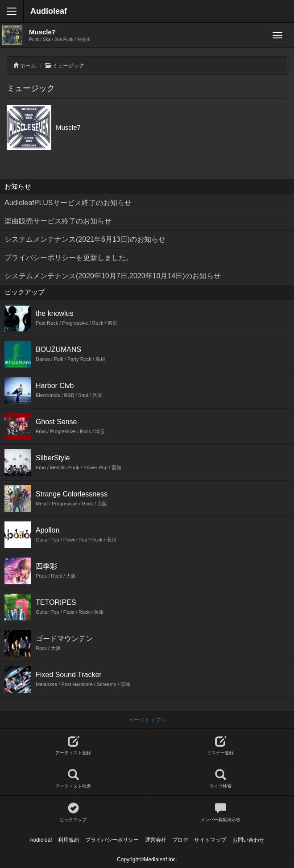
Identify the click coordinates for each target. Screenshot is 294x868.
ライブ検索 (221, 779)
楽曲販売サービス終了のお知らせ (58, 221)
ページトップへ (147, 720)
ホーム (28, 66)
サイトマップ (210, 840)
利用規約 (69, 840)
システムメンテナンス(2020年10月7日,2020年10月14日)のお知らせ (113, 276)
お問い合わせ (248, 840)
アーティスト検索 (73, 779)
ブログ (180, 840)
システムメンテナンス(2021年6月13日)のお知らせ (85, 239)
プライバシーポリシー (112, 840)
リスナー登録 (221, 746)
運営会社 (156, 840)
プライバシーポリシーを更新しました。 (69, 258)
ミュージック (68, 66)
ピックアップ (73, 812)
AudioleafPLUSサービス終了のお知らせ (68, 203)
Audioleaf (49, 11)
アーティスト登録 (73, 746)
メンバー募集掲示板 (221, 812)
